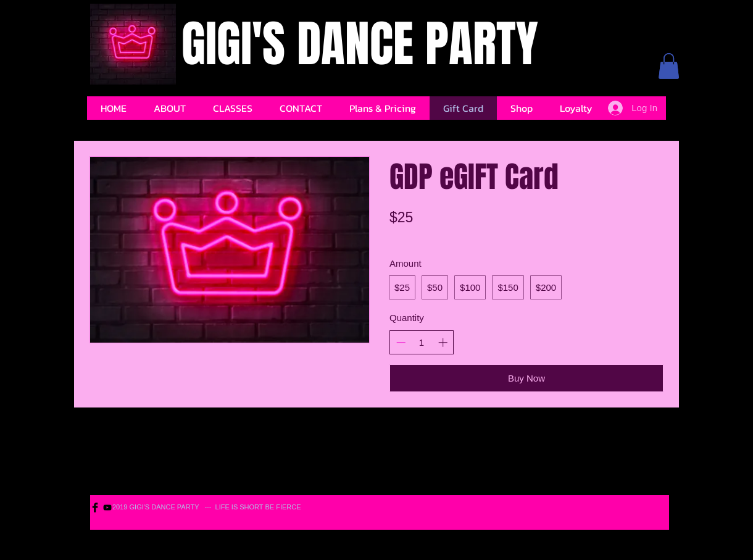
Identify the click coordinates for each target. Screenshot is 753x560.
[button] (669, 66)
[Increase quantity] (443, 342)
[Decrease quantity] (401, 342)
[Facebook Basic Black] (95, 508)
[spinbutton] (422, 342)
